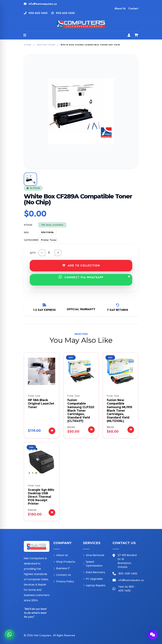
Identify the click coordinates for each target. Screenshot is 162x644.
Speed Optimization (93, 564)
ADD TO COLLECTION (81, 266)
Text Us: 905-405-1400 (127, 589)
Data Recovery (94, 572)
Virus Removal (93, 555)
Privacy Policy (64, 581)
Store (28, 45)
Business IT (62, 568)
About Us (120, 8)
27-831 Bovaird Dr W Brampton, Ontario (127, 561)
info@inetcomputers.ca (43, 4)
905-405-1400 (38, 13)
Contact (133, 8)
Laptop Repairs (94, 585)
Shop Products (64, 562)
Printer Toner (46, 45)
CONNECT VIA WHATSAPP (94, 277)
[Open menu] (25, 36)
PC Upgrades (93, 579)
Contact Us (62, 575)
